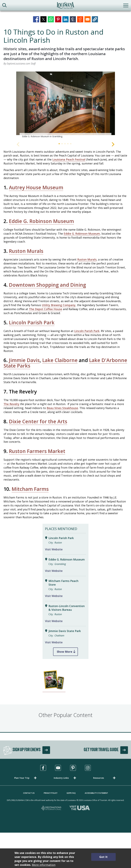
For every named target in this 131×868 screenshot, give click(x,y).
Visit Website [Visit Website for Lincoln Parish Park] (54, 549)
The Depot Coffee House (46, 309)
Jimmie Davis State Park (65, 631)
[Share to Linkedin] (65, 19)
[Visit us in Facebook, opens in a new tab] (43, 768)
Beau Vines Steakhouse (62, 408)
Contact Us (29, 793)
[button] (95, 19)
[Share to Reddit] (80, 19)
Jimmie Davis (24, 360)
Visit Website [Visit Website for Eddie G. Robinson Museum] (54, 571)
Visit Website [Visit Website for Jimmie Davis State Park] (54, 642)
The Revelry (11, 404)
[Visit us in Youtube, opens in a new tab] (58, 768)
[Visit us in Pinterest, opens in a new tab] (73, 768)
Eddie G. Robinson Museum (41, 221)
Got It (103, 857)
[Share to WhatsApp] (51, 19)
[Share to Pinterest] (58, 19)
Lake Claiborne (60, 360)
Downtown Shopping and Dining (47, 285)
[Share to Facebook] (36, 19)
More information (44, 865)
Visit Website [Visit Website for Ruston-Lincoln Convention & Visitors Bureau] (54, 621)
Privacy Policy (51, 793)
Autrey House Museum (36, 187)
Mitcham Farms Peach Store (63, 583)
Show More (65, 652)
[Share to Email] (88, 19)
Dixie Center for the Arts (38, 421)
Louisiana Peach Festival (69, 159)
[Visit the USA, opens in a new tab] (80, 808)
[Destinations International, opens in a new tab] (51, 808)
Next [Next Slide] (113, 144)
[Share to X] (43, 19)
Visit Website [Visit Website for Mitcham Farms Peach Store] (54, 596)
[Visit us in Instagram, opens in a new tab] (88, 768)
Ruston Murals (26, 251)
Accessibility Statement (96, 793)
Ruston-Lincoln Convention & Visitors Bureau (67, 608)
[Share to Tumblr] (73, 19)
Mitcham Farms (30, 489)
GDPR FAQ (71, 793)
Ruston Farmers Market (37, 451)
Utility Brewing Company (59, 305)
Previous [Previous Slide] (18, 144)
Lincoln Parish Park (32, 322)
